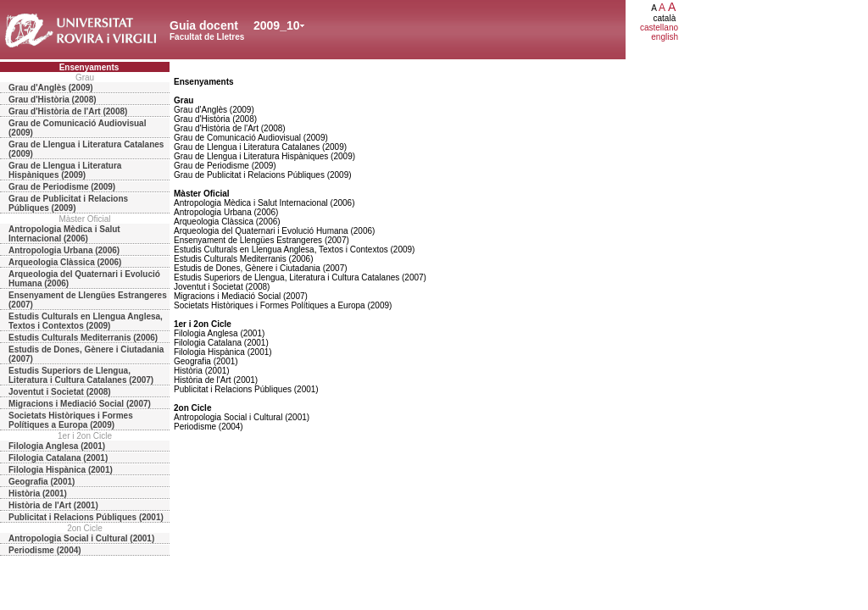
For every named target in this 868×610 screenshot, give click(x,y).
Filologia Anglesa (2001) (57, 446)
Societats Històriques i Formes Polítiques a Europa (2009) (71, 420)
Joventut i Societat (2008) (60, 392)
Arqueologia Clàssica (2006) (65, 262)
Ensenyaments (89, 67)
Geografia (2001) (42, 482)
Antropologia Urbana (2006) (64, 250)
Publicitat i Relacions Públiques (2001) (86, 517)
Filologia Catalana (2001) (58, 458)
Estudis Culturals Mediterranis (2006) (83, 338)
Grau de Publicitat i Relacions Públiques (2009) (68, 203)
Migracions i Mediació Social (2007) (80, 404)
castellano (659, 28)
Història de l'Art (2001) (53, 505)
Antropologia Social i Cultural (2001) (81, 538)
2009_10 (277, 25)
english (665, 37)
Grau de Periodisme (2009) (62, 187)
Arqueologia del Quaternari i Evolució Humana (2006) (84, 279)
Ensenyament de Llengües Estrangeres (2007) (88, 300)
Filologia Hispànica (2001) (61, 470)
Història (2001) (38, 494)
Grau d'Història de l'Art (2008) (68, 111)
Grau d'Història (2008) (53, 100)
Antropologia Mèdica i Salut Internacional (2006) (64, 234)
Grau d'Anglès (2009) (51, 88)
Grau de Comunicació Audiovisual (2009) (77, 128)
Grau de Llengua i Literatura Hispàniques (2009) (65, 170)
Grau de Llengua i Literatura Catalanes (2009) (86, 149)
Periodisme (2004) (45, 550)
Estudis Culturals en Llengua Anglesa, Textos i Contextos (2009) (86, 321)
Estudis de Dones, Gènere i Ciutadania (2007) (86, 354)
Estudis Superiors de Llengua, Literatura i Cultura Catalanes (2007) (81, 375)
